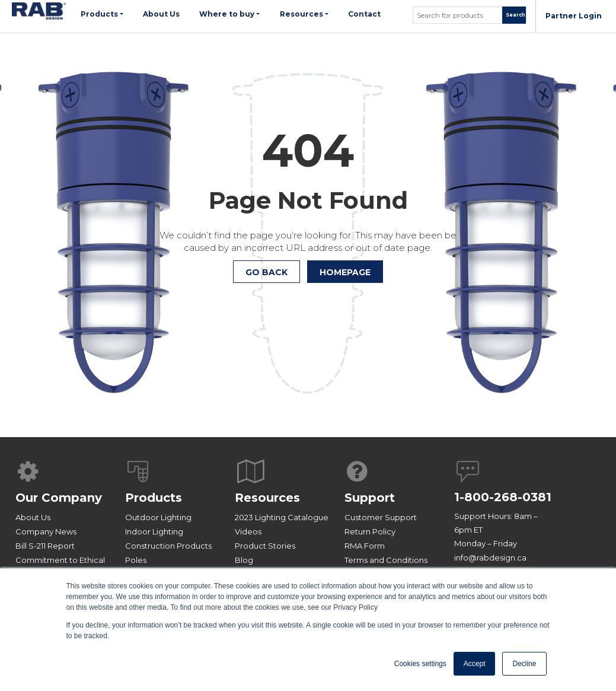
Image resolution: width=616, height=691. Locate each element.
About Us (33, 517)
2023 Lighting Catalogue (282, 517)
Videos (248, 531)
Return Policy (370, 531)
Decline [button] (524, 664)
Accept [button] (475, 664)
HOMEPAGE (345, 272)
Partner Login (574, 16)
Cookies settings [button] (420, 664)
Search (516, 15)
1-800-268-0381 (503, 497)
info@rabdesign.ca (490, 558)
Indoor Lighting (154, 531)
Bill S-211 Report (45, 546)
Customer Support (381, 517)
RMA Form (365, 546)
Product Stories (265, 546)
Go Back (266, 272)
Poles (136, 560)
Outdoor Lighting (158, 517)
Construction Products (168, 546)
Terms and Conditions (386, 560)
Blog (244, 560)
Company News (46, 531)
